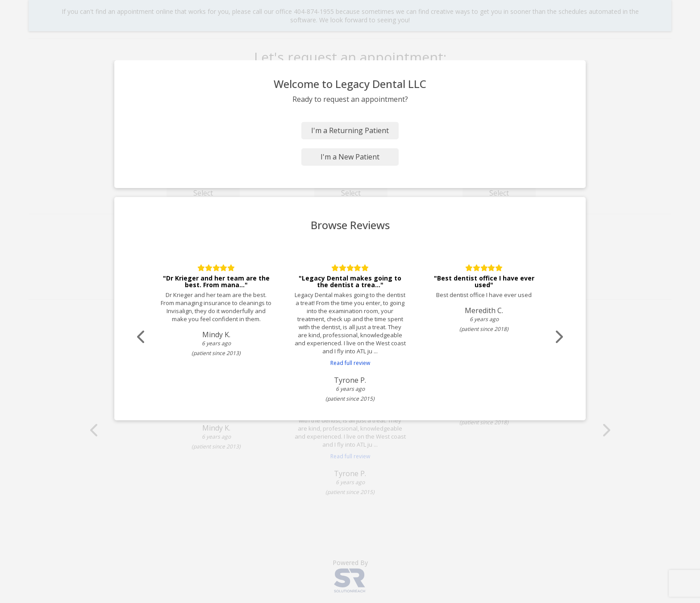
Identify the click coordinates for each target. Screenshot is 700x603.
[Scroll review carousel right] (558, 337)
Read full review (350, 363)
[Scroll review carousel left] (142, 337)
